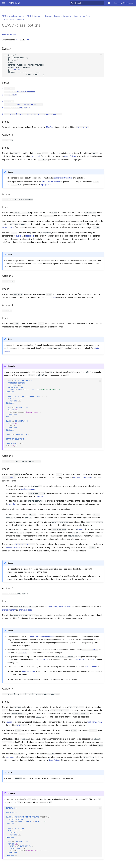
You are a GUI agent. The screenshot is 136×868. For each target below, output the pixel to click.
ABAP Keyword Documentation (13, 16)
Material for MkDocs (17, 865)
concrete (52, 298)
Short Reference (9, 35)
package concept (29, 489)
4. (8, 101)
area (94, 660)
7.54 (29, 40)
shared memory (9, 610)
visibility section (66, 178)
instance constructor (82, 478)
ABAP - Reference (33, 16)
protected (29, 236)
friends (40, 497)
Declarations (47, 16)
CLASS (4, 19)
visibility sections (12, 547)
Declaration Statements (63, 16)
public (57, 178)
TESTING (15, 70)
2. (19, 92)
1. (9, 88)
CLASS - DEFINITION (17, 19)
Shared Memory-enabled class (41, 637)
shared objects (25, 610)
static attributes (29, 671)
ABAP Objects (8, 227)
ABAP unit (50, 127)
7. (32, 114)
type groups (46, 185)
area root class (81, 660)
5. (23, 104)
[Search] (89, 3)
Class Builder (70, 156)
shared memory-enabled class (58, 607)
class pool (35, 156)
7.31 (18, 40)
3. (10, 95)
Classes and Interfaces (82, 16)
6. (16, 108)
